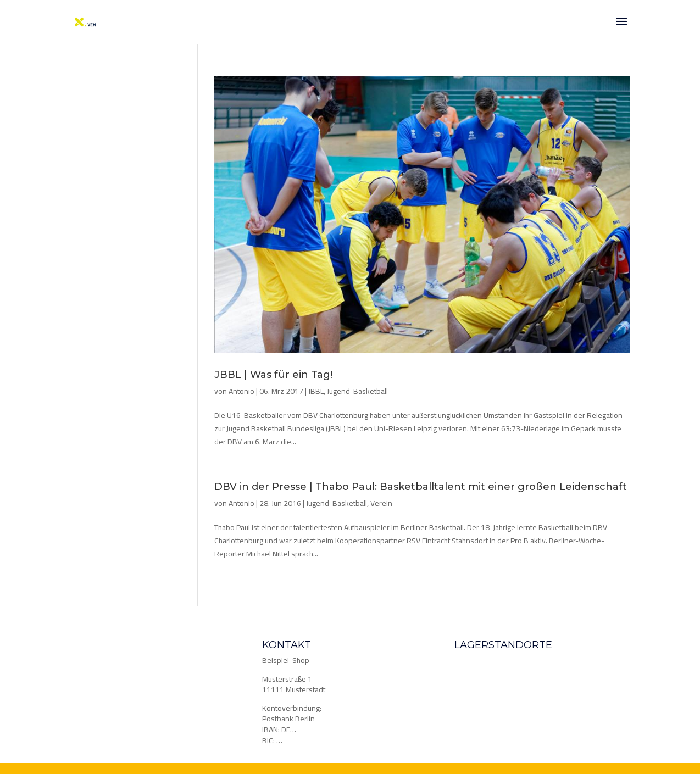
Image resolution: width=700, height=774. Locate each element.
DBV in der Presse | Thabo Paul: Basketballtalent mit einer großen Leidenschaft (421, 487)
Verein (381, 503)
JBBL (316, 391)
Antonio (241, 391)
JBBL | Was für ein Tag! (273, 375)
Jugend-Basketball (357, 391)
